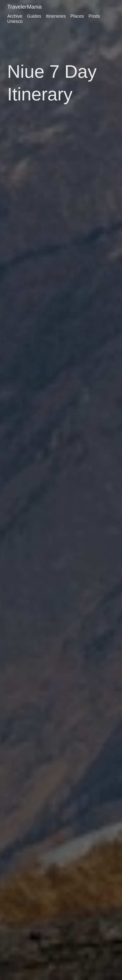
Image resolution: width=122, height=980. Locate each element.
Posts (94, 16)
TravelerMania (25, 7)
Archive (15, 16)
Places (77, 16)
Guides (34, 16)
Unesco (15, 21)
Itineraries (56, 16)
